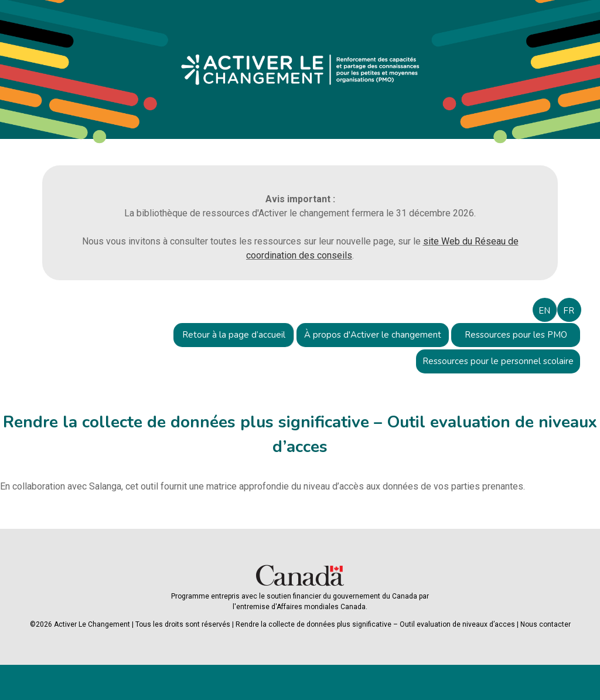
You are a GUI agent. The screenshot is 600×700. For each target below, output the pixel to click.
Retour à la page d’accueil (234, 335)
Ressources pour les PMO (516, 335)
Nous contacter (546, 624)
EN (544, 311)
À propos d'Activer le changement (373, 335)
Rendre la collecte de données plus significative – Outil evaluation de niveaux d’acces (375, 624)
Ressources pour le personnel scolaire (498, 361)
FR (569, 311)
